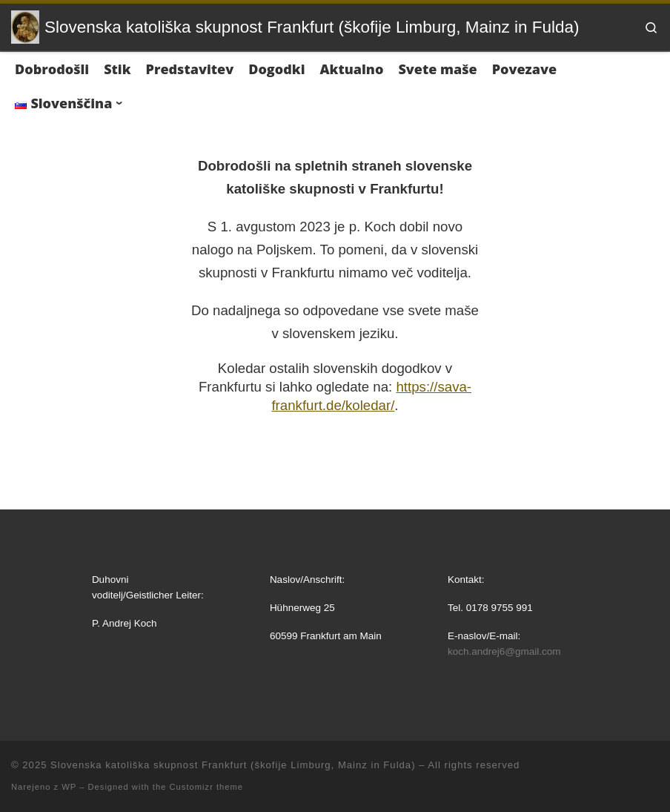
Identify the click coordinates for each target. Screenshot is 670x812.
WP (69, 787)
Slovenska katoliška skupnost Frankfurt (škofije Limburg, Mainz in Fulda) (233, 765)
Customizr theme (207, 787)
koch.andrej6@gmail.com (504, 651)
